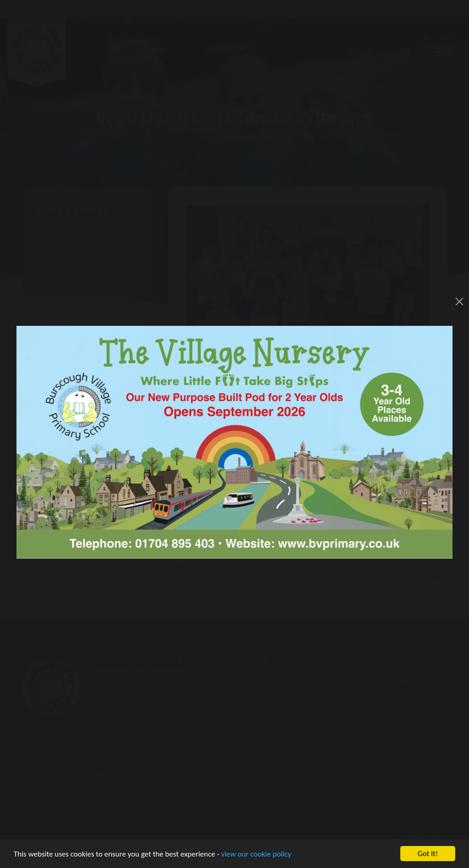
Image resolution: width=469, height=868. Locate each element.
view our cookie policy (256, 854)
